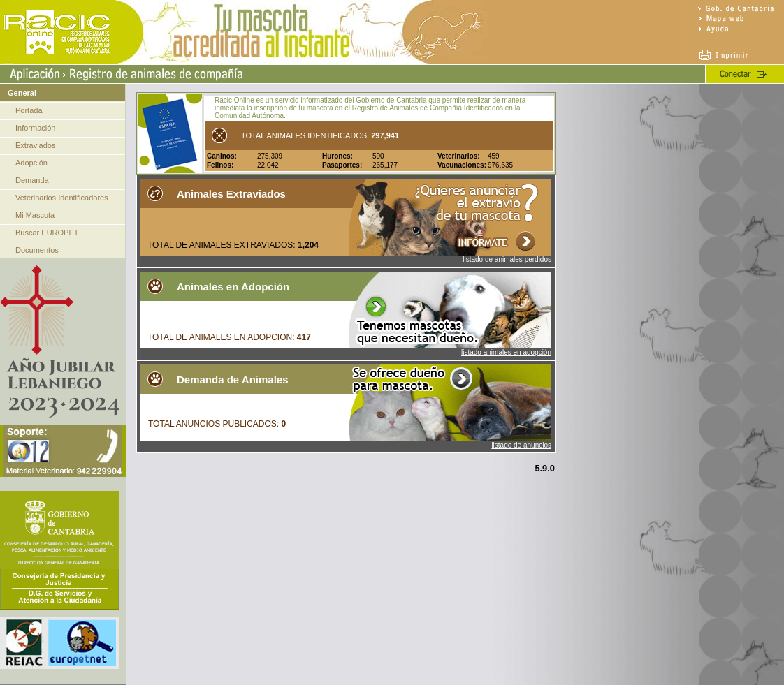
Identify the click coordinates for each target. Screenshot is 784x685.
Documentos (37, 250)
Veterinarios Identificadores (62, 198)
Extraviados (35, 145)
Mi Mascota (35, 215)
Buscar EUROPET (47, 233)
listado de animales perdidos (507, 259)
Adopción (31, 163)
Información (35, 128)
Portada (29, 110)
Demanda (32, 180)
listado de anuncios (521, 445)
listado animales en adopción (506, 352)
